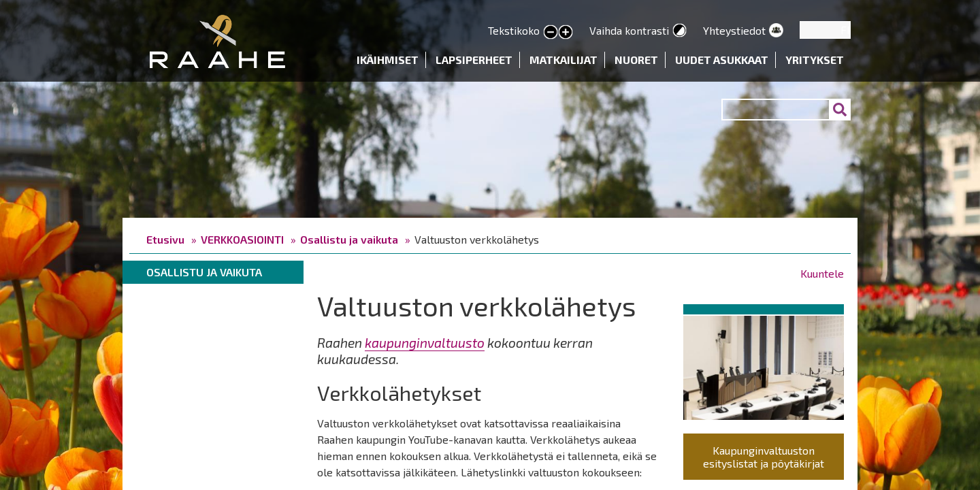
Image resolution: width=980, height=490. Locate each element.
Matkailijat (563, 60)
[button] (764, 365)
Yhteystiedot (734, 30)
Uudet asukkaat (722, 60)
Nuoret (636, 60)
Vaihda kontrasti (629, 30)
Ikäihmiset (388, 60)
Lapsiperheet (474, 60)
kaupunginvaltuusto (425, 343)
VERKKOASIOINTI (242, 239)
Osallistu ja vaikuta (349, 239)
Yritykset (815, 60)
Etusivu (165, 239)
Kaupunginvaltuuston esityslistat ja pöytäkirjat (764, 457)
